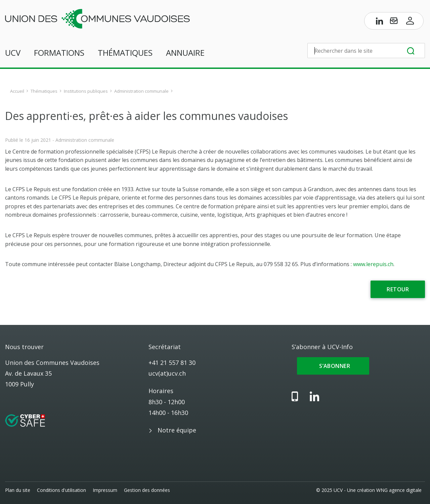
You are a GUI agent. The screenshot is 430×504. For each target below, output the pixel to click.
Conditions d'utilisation (61, 490)
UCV (13, 53)
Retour (398, 289)
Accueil (17, 91)
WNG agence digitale (399, 490)
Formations (59, 53)
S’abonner (333, 366)
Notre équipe (177, 430)
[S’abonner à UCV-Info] (394, 22)
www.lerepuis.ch (373, 264)
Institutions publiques (86, 91)
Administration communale (141, 91)
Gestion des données (147, 490)
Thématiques (125, 53)
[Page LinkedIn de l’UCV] (380, 22)
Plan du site (18, 490)
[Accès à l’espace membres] (410, 22)
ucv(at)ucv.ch (167, 373)
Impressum (105, 490)
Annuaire (185, 53)
